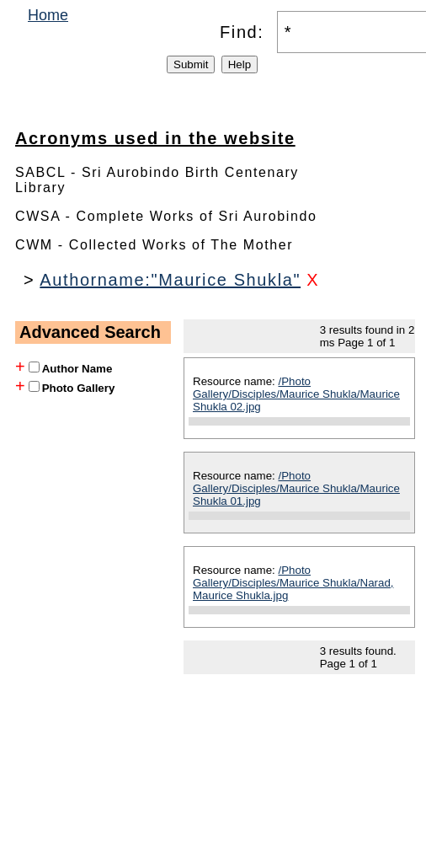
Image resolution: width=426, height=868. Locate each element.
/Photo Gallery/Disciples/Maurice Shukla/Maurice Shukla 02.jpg (296, 394)
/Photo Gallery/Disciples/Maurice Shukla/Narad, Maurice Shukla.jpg (293, 583)
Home (48, 15)
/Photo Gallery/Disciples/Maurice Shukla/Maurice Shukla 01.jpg (296, 488)
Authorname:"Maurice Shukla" (170, 280)
